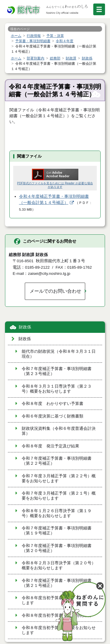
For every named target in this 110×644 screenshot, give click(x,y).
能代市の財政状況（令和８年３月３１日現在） (59, 354)
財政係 (25, 327)
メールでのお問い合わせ (55, 291)
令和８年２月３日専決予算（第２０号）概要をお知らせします (59, 565)
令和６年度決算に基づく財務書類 (53, 416)
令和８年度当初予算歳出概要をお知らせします (59, 600)
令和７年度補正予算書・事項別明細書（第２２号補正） (57, 461)
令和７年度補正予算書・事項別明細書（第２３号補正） (57, 371)
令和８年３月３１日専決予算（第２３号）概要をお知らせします (57, 389)
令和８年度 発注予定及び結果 (50, 446)
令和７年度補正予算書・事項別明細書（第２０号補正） (57, 548)
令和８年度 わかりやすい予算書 (53, 404)
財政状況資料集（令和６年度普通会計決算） (59, 431)
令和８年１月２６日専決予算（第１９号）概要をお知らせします (57, 513)
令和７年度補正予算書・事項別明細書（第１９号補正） (57, 531)
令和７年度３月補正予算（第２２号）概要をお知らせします (59, 478)
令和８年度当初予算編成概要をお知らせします (59, 630)
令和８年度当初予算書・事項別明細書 (57, 615)
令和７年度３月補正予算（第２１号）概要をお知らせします (59, 496)
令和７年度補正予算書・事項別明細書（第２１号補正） (57, 583)
